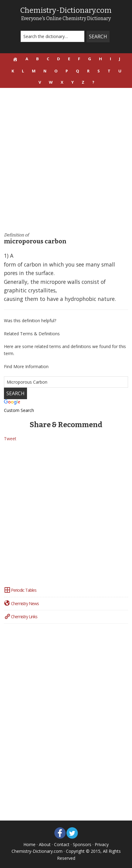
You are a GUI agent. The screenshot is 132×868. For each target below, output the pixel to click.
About (45, 844)
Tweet (10, 439)
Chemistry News (21, 603)
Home (29, 844)
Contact (62, 844)
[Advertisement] (66, 160)
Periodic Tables (20, 590)
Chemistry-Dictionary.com (66, 10)
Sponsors (82, 844)
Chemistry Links (21, 617)
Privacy (102, 844)
